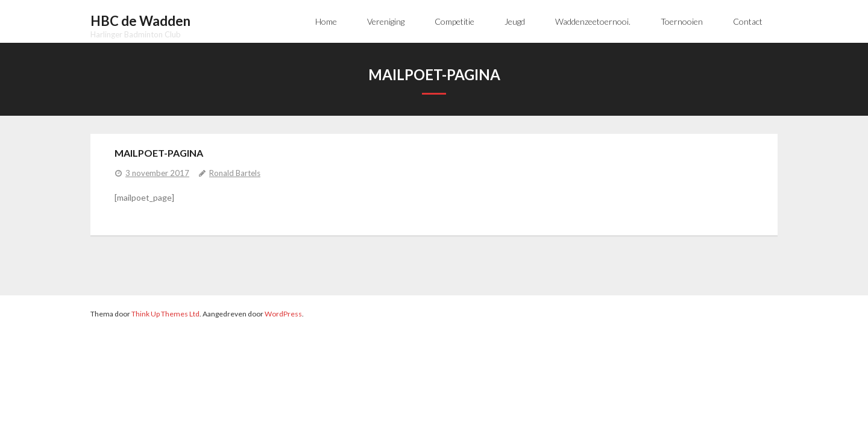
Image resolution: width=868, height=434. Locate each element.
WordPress (283, 314)
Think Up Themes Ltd (165, 314)
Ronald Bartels (235, 173)
